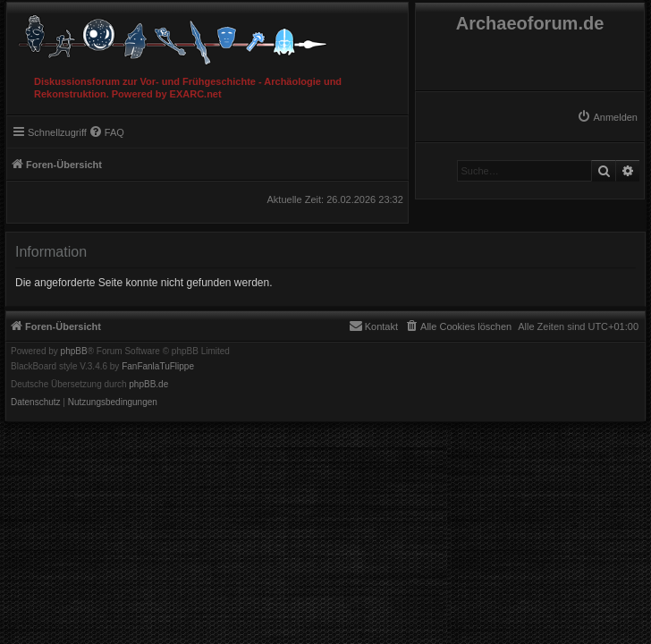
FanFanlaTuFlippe (158, 367)
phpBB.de (148, 385)
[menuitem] (607, 117)
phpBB (74, 352)
